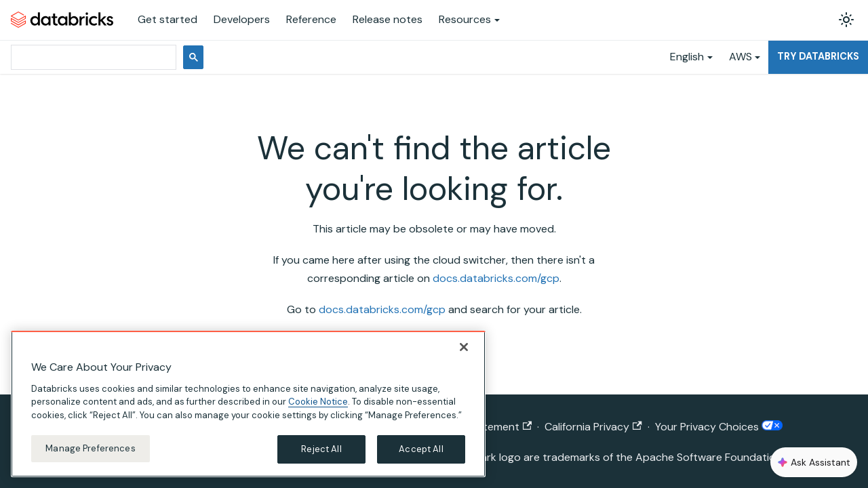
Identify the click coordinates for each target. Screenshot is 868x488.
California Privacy (593, 427)
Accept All (421, 449)
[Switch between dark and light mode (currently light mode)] (846, 20)
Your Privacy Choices (719, 427)
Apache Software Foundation (709, 457)
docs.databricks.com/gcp (496, 278)
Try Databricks (818, 56)
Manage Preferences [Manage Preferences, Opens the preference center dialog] (90, 448)
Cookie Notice (318, 402)
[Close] (464, 347)
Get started (167, 19)
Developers (242, 19)
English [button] (687, 57)
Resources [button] (465, 19)
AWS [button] (741, 57)
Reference (311, 19)
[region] (248, 404)
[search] (92, 57)
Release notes (388, 19)
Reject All (321, 449)
